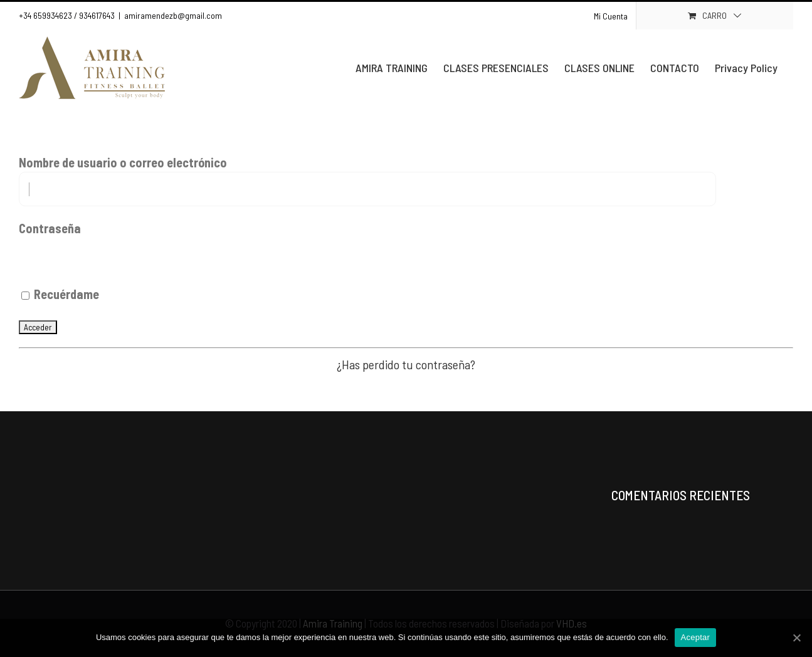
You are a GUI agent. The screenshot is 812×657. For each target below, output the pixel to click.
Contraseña (50, 228)
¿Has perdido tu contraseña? (406, 364)
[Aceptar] (796, 638)
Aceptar (696, 637)
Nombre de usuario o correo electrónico (123, 162)
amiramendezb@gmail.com (173, 15)
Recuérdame (60, 294)
